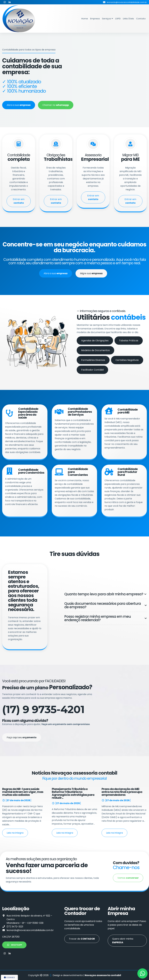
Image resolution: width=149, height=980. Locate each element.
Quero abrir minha (123, 941)
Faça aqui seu (22, 737)
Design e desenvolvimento (66, 975)
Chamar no (56, 105)
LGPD (118, 19)
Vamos (128, 878)
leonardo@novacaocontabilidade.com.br (30, 930)
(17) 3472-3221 (15, 927)
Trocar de (82, 939)
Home (85, 19)
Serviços (107, 19)
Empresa (95, 19)
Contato (141, 19)
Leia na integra (15, 833)
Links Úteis (128, 19)
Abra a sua (19, 105)
